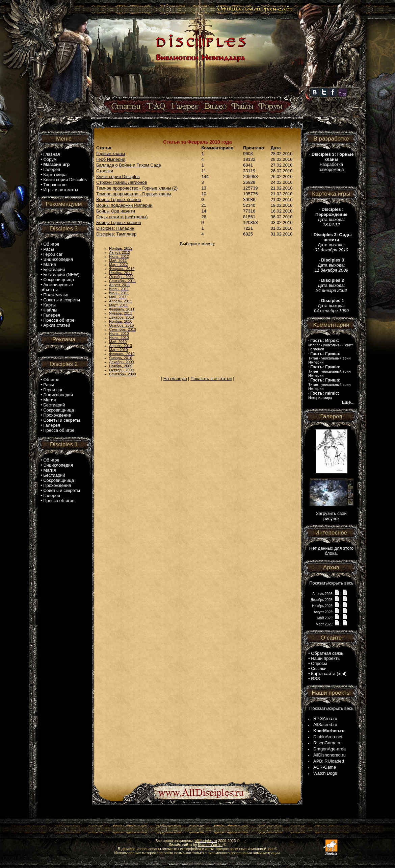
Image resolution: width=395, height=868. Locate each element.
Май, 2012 (118, 261)
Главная (51, 154)
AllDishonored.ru (330, 755)
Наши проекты (326, 658)
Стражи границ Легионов (122, 182)
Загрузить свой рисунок (331, 516)
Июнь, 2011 (119, 293)
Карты (49, 305)
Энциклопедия (58, 259)
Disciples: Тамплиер (116, 234)
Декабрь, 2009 (121, 362)
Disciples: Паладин (115, 228)
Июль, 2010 (119, 333)
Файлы (50, 310)
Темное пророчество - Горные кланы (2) (137, 188)
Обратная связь (327, 653)
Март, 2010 (119, 350)
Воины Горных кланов (119, 200)
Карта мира (55, 175)
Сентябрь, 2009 (123, 374)
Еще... (348, 402)
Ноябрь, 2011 (121, 273)
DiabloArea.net (328, 737)
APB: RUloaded (329, 761)
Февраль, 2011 (122, 309)
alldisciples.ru (206, 841)
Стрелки (105, 171)
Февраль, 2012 (122, 269)
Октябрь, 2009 (121, 370)
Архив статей (57, 325)
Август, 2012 (120, 252)
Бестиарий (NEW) (61, 275)
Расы (48, 249)
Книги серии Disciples (65, 180)
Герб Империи (111, 159)
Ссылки (319, 668)
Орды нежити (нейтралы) (122, 217)
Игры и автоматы (61, 190)
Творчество (55, 185)
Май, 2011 (118, 297)
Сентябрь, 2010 (123, 329)
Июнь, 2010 (119, 338)
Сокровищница (59, 280)
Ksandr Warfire (210, 845)
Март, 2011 (119, 305)
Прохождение (57, 415)
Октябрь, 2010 (121, 325)
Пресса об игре (59, 320)
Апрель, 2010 (121, 346)
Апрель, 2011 (121, 301)
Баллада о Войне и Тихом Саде (129, 165)
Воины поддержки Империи (124, 205)
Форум (50, 159)
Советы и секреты (62, 300)
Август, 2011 (120, 285)
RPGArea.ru (325, 718)
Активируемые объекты (57, 287)
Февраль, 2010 (122, 354)
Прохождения (57, 485)
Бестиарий (54, 269)
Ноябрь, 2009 (121, 366)
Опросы (319, 663)
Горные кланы (111, 154)
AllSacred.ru (325, 725)
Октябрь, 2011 (121, 277)
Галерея (52, 169)
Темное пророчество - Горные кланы (134, 194)
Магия (49, 264)
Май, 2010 (118, 342)
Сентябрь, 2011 (123, 281)
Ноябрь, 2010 (121, 321)
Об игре (51, 244)
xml (342, 674)
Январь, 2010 (121, 358)
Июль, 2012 (119, 256)
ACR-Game (325, 767)
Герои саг (53, 254)
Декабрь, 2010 (121, 317)
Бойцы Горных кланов (119, 222)
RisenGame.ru (327, 743)
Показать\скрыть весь (331, 583)
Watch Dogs (325, 773)
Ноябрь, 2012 (121, 248)
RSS (315, 679)
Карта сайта (323, 674)
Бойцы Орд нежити (116, 211)
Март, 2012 (119, 265)
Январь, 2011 (121, 313)
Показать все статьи (211, 379)
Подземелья (56, 295)
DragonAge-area (330, 749)
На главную (175, 379)
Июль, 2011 (119, 289)
